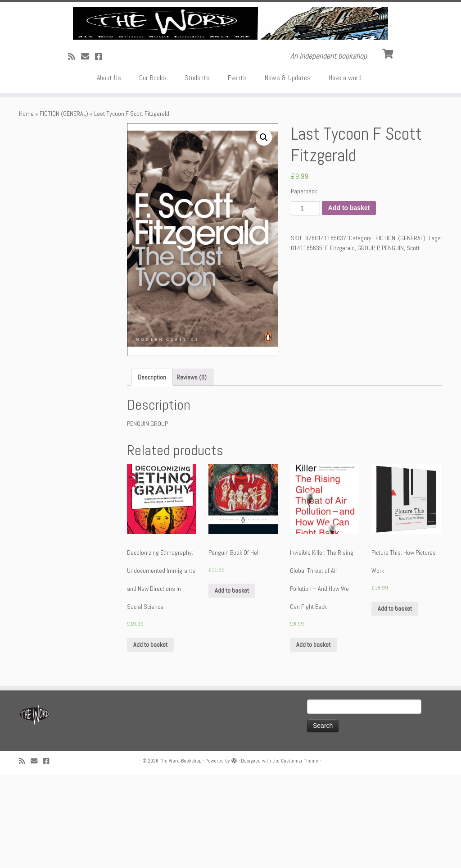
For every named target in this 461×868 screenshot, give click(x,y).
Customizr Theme (300, 854)
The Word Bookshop (181, 854)
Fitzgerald (342, 341)
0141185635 (307, 341)
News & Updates (288, 171)
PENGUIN (393, 341)
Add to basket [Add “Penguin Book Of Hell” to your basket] (232, 684)
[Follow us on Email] (88, 150)
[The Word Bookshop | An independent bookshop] (230, 70)
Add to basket (349, 302)
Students (197, 171)
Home (26, 207)
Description (152, 471)
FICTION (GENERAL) (64, 207)
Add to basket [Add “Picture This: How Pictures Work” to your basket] (395, 702)
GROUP (366, 341)
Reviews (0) (192, 471)
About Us (109, 171)
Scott (413, 341)
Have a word (345, 171)
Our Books (153, 171)
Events (237, 171)
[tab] (152, 471)
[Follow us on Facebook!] (102, 150)
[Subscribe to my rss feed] (75, 150)
